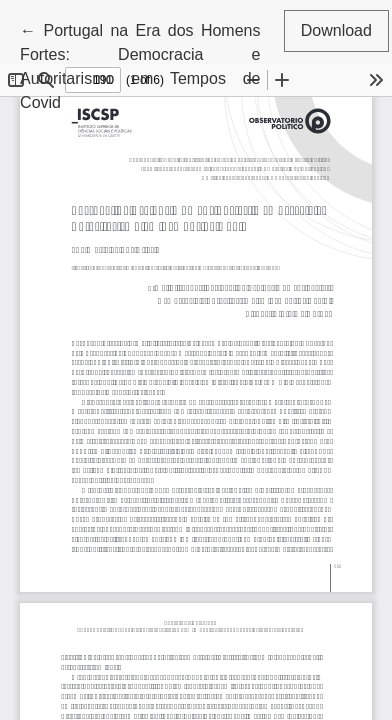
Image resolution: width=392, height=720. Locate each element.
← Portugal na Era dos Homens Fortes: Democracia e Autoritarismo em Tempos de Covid (140, 64)
